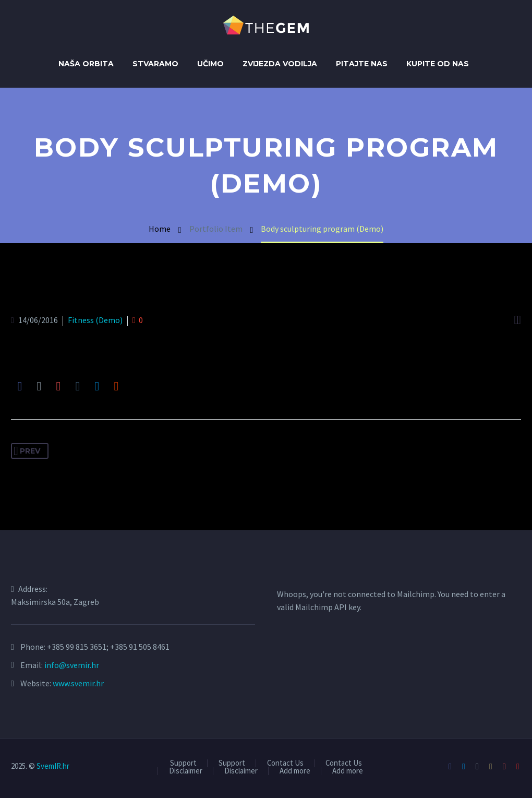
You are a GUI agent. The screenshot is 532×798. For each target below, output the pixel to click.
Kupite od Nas (438, 64)
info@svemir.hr (72, 665)
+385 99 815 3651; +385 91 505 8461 (108, 647)
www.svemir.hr (78, 683)
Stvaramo (155, 64)
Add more (295, 771)
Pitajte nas (362, 64)
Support (183, 763)
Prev (27, 451)
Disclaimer (186, 771)
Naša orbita (86, 64)
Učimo (210, 64)
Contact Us (285, 763)
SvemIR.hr (53, 766)
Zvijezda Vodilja (280, 64)
